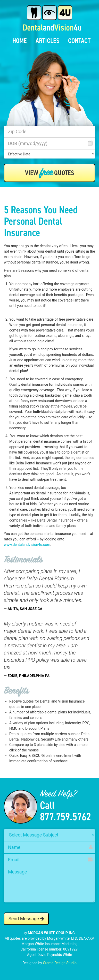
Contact (79, 41)
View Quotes (50, 173)
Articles (48, 41)
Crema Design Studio (60, 963)
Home (20, 41)
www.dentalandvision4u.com (27, 545)
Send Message (26, 919)
